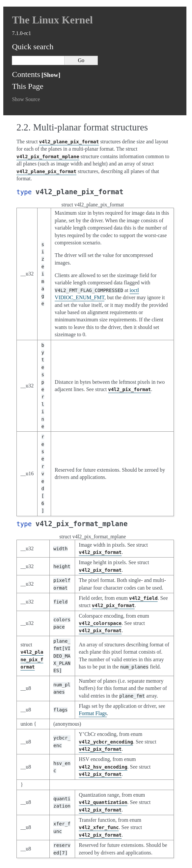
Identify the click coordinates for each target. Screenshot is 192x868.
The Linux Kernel (52, 20)
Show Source (26, 99)
